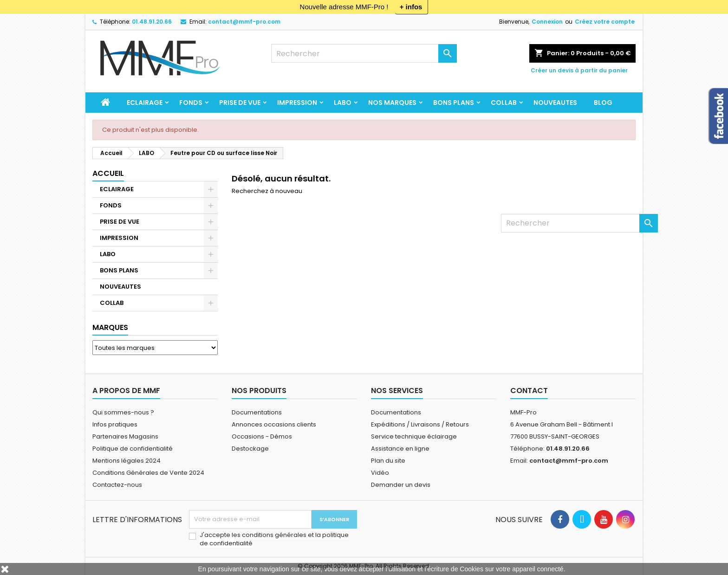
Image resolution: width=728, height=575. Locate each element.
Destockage (250, 449)
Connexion (547, 22)
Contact (529, 391)
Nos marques (392, 103)
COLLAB (504, 103)
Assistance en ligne (400, 449)
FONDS (191, 103)
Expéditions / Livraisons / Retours (420, 424)
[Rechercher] (364, 53)
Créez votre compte (605, 22)
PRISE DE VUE (240, 103)
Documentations (257, 412)
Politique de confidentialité (133, 449)
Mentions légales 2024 (127, 461)
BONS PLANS (454, 103)
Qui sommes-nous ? (123, 412)
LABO (343, 103)
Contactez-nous (117, 485)
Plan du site (388, 461)
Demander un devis (401, 485)
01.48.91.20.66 (152, 22)
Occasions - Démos (262, 436)
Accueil (108, 173)
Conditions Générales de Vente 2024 (148, 473)
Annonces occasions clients (274, 424)
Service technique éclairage (414, 436)
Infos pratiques (115, 424)
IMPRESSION (297, 103)
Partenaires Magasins (125, 436)
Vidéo (380, 473)
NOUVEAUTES (555, 103)
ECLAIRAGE (145, 103)
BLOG (603, 103)
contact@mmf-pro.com (244, 22)
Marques (110, 327)
